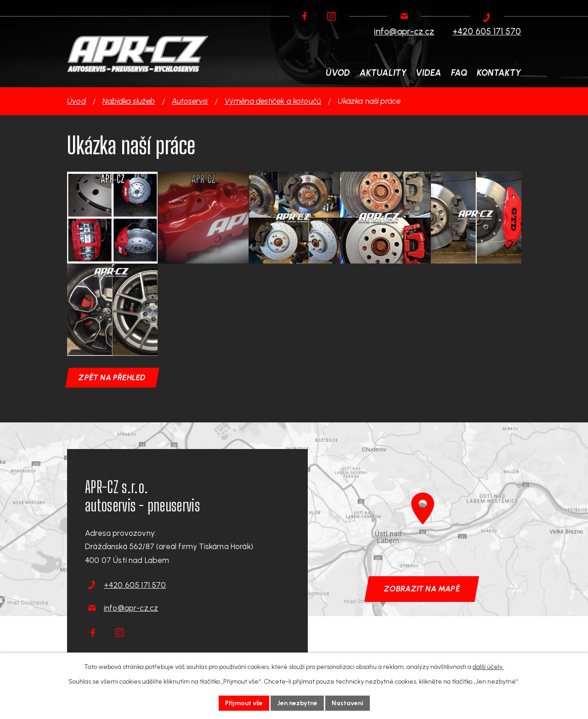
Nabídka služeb (129, 101)
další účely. (488, 667)
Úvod (76, 101)
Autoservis (190, 101)
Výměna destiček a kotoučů (273, 101)
